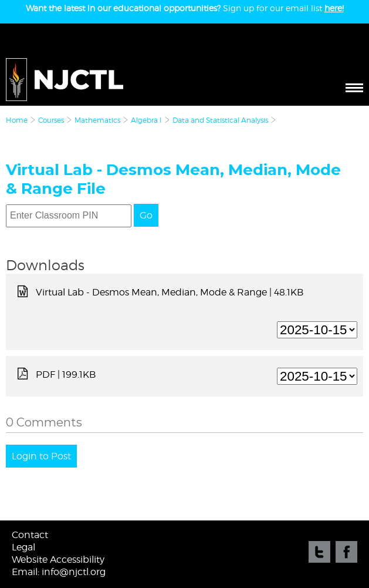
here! (334, 8)
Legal (23, 547)
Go (146, 215)
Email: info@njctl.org (59, 572)
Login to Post (41, 456)
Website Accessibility (58, 560)
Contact (30, 535)
